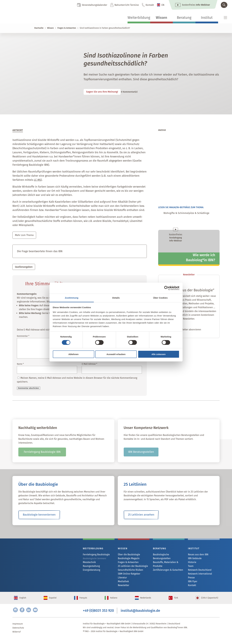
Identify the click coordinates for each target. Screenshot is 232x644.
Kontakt (150, 5)
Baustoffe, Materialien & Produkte (164, 561)
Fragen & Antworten (67, 28)
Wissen (161, 18)
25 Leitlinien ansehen (141, 515)
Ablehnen (73, 354)
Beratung (184, 18)
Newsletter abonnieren (189, 330)
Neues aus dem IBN (197, 555)
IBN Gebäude (194, 559)
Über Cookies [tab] (160, 298)
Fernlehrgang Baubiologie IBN (42, 452)
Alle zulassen (159, 354)
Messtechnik (89, 563)
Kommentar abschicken (29, 389)
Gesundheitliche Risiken (129, 571)
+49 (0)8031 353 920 (98, 616)
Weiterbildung (139, 18)
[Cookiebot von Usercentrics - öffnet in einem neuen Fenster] (166, 288)
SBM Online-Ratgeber (128, 575)
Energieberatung (91, 571)
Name (20, 364)
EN (163, 5)
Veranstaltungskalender (94, 5)
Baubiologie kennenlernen (39, 515)
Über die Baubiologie (128, 555)
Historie (192, 563)
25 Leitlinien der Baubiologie (131, 567)
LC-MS (37, 180)
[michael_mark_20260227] (189, 193)
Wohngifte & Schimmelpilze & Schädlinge (191, 213)
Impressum (18, 630)
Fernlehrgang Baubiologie (95, 555)
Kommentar (23, 336)
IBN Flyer (192, 583)
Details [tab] (116, 298)
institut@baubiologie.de (140, 616)
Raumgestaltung (90, 567)
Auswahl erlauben (116, 354)
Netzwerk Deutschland (198, 571)
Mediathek (123, 583)
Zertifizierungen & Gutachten (166, 567)
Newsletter (123, 587)
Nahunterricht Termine (127, 5)
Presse (191, 579)
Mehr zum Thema (25, 235)
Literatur (122, 579)
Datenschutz (18, 634)
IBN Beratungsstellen (141, 452)
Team (190, 567)
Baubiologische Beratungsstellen (168, 555)
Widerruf (16, 638)
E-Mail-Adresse (89, 364)
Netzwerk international (199, 575)
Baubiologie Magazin (128, 559)
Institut (207, 18)
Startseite (39, 28)
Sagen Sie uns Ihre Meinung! (105, 92)
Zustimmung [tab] (72, 298)
